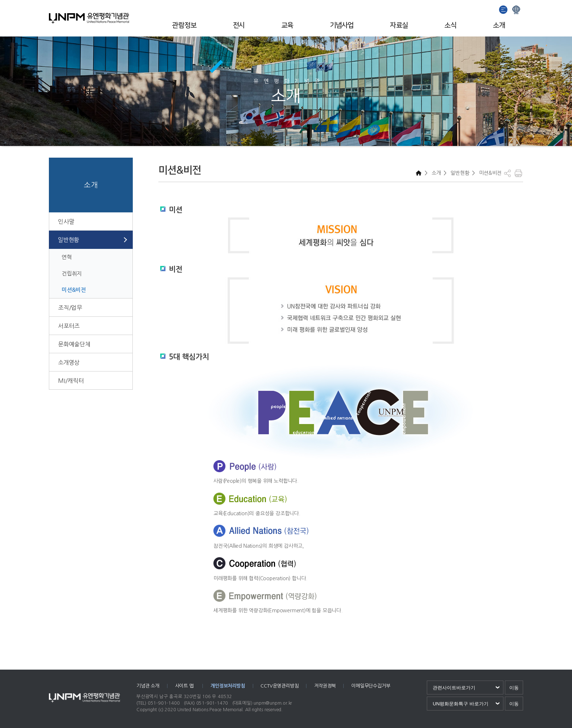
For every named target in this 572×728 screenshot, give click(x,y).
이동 (514, 688)
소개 (499, 25)
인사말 (66, 222)
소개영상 (69, 362)
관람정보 (184, 25)
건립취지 (72, 274)
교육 (287, 25)
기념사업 (342, 25)
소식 (450, 25)
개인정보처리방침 (228, 686)
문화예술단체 (74, 344)
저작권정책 (325, 686)
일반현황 (68, 240)
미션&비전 (74, 290)
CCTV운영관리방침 (279, 686)
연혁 (67, 257)
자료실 (399, 25)
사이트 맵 (185, 686)
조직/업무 (70, 308)
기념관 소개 (148, 686)
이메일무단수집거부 (371, 686)
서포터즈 (69, 326)
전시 (239, 25)
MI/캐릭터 (71, 381)
